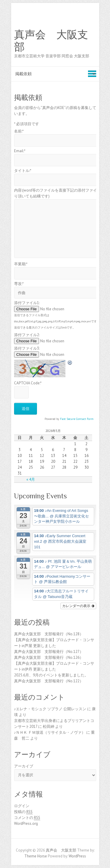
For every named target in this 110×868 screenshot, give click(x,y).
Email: (20, 151)
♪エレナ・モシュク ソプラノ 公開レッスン (50, 709)
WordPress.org (26, 823)
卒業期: (21, 264)
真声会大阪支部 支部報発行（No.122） (49, 681)
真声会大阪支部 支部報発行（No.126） (49, 657)
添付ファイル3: (27, 348)
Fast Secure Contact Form (77, 419)
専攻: (19, 284)
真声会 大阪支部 (51, 41)
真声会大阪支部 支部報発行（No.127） (49, 652)
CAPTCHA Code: (28, 383)
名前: (19, 131)
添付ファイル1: (27, 303)
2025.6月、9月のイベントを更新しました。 (51, 675)
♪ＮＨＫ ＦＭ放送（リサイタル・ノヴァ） (50, 732)
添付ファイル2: (27, 335)
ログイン (22, 806)
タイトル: (23, 171)
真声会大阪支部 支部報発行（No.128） (49, 634)
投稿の (23, 812)
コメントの (27, 818)
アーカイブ (24, 766)
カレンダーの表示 (78, 606)
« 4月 (31, 479)
